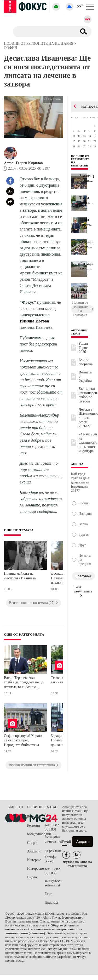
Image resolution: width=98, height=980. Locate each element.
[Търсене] (43, 31)
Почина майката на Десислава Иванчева (20, 576)
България (34, 817)
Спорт (32, 843)
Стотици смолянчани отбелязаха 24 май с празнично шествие (87, 244)
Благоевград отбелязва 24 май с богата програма (87, 178)
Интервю (34, 860)
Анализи (34, 851)
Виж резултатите (83, 591)
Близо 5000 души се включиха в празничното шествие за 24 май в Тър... (87, 288)
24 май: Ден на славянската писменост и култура (88, 443)
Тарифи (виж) (51, 859)
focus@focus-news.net (53, 839)
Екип (49, 894)
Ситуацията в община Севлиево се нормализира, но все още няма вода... (87, 266)
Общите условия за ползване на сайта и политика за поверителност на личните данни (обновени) (44, 929)
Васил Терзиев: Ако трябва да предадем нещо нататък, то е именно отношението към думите (24, 683)
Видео (32, 877)
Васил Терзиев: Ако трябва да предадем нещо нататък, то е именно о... (87, 222)
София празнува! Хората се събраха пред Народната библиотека (23, 740)
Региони (34, 825)
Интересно (36, 869)
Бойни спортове (86, 362)
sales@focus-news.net (53, 883)
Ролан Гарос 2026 (83, 348)
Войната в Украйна (85, 376)
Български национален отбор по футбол (88, 395)
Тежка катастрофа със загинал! (87, 200)
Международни (36, 834)
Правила (51, 903)
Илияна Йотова (34, 321)
